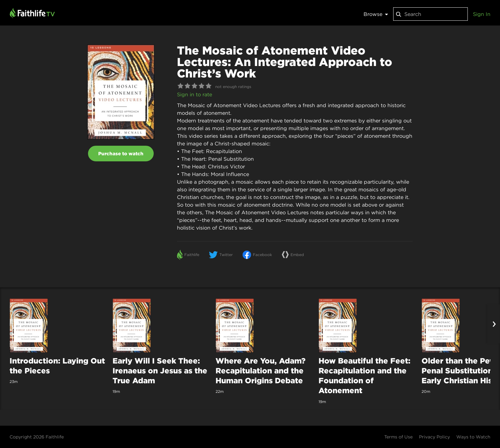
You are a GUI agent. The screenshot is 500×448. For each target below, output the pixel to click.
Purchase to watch (121, 154)
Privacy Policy (434, 437)
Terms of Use (398, 437)
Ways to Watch (473, 437)
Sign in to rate (195, 94)
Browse (376, 14)
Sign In (482, 14)
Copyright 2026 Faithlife (37, 437)
